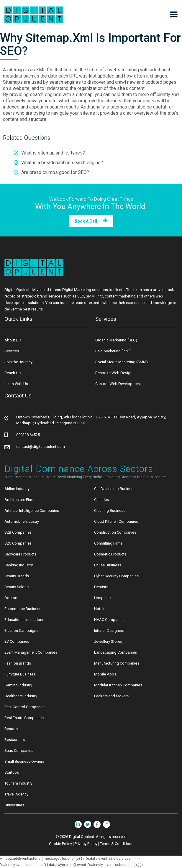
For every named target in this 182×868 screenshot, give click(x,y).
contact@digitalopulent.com (41, 447)
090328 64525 (28, 435)
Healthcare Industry (21, 696)
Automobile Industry (22, 521)
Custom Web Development (118, 384)
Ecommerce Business (23, 609)
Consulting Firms (108, 543)
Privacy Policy (86, 844)
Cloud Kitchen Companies (116, 521)
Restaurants (15, 740)
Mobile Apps (105, 674)
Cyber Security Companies (116, 576)
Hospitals (102, 598)
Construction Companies (115, 532)
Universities (14, 805)
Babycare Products (21, 554)
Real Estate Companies (24, 718)
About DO (13, 340)
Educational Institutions (24, 620)
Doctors (11, 598)
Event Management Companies (31, 652)
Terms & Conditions (117, 844)
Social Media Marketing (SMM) (122, 362)
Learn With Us (16, 384)
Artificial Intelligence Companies (32, 511)
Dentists (101, 587)
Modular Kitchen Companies (118, 685)
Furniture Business (20, 674)
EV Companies (17, 641)
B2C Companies (18, 543)
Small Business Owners (24, 761)
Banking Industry (19, 565)
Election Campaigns (21, 631)
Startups (12, 772)
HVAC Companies (109, 620)
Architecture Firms (20, 500)
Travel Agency (16, 794)
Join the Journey (18, 362)
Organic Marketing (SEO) (116, 340)
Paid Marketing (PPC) (113, 351)
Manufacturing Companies (117, 663)
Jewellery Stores (108, 641)
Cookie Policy (60, 844)
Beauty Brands (17, 576)
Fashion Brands (18, 663)
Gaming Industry (18, 685)
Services (12, 351)
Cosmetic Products (110, 554)
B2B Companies (18, 532)
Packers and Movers (111, 696)
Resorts (11, 729)
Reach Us (13, 373)
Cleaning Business (110, 511)
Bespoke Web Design (114, 373)
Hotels (100, 609)
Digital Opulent (82, 837)
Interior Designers (109, 631)
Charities (101, 500)
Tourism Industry (18, 783)
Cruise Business (108, 565)
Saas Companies (19, 751)
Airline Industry (17, 489)
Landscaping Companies (115, 652)
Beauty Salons (17, 587)
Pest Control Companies (25, 707)
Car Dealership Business (115, 489)
